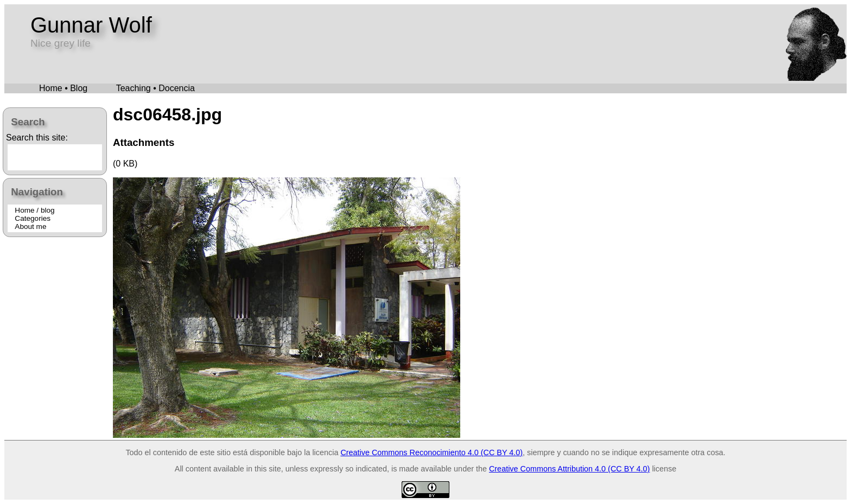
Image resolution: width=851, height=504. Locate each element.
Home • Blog (63, 88)
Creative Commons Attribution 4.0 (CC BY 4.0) (569, 469)
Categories (33, 218)
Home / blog (34, 210)
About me (30, 227)
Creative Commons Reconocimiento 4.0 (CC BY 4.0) (431, 452)
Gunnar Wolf (91, 25)
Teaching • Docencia (155, 88)
